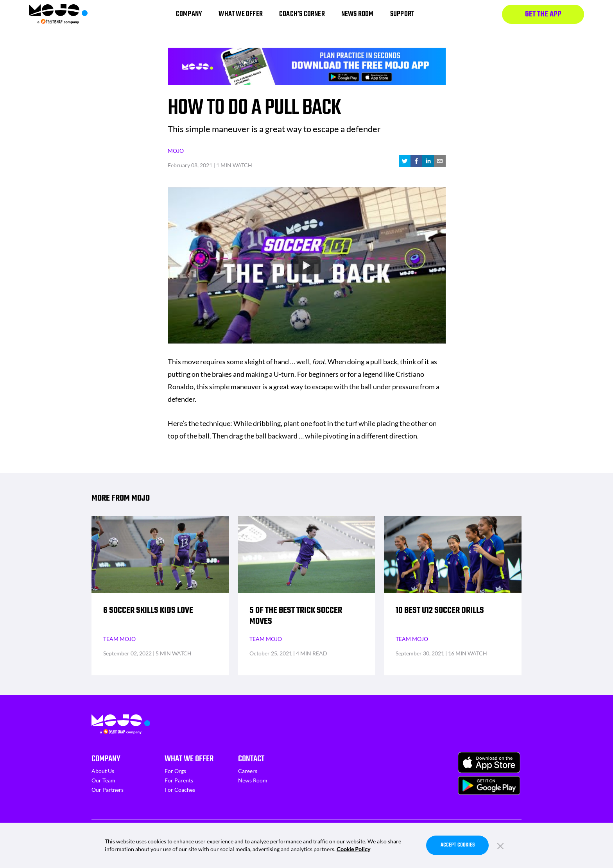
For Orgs (175, 771)
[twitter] (405, 161)
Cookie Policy (353, 849)
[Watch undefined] (306, 265)
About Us (103, 771)
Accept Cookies (458, 845)
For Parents (179, 780)
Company (106, 759)
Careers (248, 771)
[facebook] (416, 161)
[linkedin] (428, 161)
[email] (440, 161)
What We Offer (189, 759)
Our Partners (108, 790)
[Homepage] (58, 14)
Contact (251, 759)
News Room (253, 780)
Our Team (103, 780)
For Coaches (180, 790)
